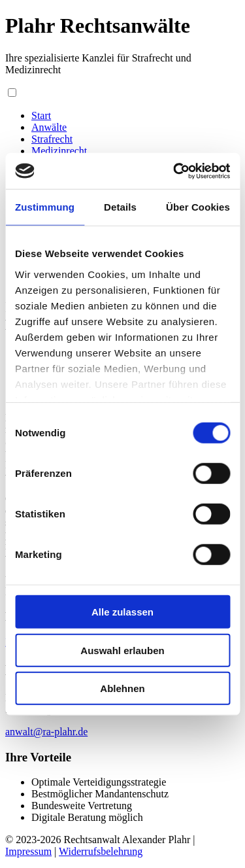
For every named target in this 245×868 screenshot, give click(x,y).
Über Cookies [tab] (198, 207)
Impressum (28, 851)
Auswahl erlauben (122, 650)
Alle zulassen (122, 612)
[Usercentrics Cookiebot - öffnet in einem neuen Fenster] (174, 171)
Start (41, 115)
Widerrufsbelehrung (101, 851)
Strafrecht (52, 139)
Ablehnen (122, 688)
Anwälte (49, 127)
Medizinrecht (59, 151)
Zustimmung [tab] (45, 207)
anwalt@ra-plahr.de (46, 732)
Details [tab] (120, 207)
